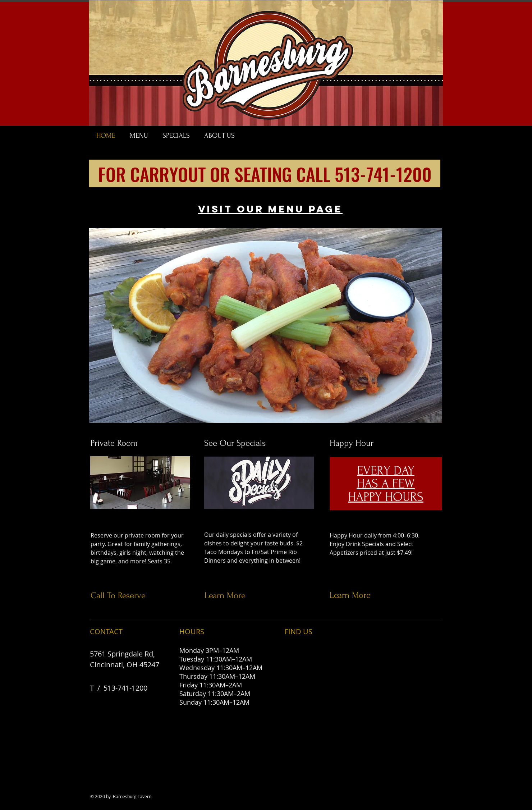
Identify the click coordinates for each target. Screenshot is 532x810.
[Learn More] (263, 596)
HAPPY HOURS (386, 497)
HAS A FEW (386, 484)
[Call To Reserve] (149, 596)
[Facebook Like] (454, 139)
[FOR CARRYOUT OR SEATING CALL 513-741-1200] (265, 173)
